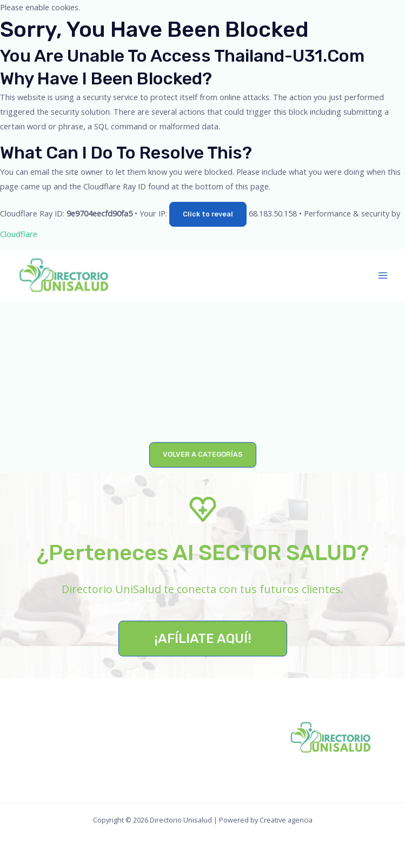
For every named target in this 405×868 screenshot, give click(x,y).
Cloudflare (19, 234)
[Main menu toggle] (383, 275)
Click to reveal (208, 214)
